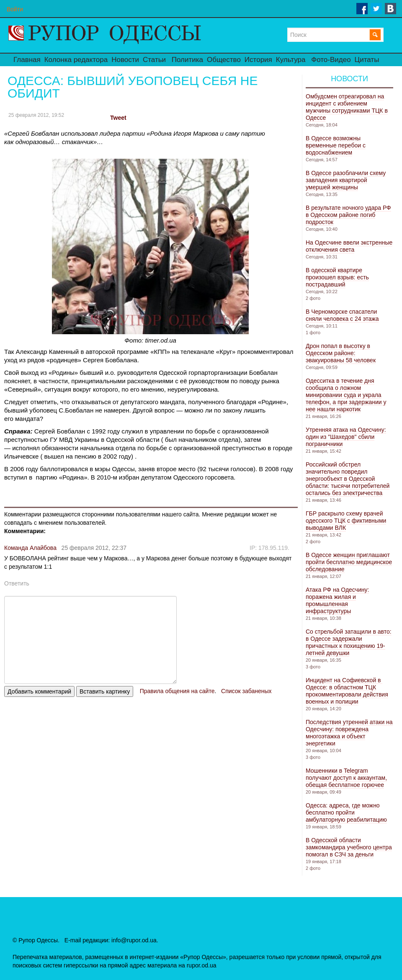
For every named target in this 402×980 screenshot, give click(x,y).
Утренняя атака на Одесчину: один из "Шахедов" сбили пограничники (346, 437)
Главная (27, 60)
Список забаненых (246, 691)
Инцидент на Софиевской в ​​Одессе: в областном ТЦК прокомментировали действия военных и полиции (347, 691)
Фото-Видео (331, 60)
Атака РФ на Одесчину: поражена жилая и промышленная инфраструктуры (337, 600)
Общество (224, 60)
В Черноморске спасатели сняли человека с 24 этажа (342, 315)
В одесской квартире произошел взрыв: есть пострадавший (337, 277)
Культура (291, 60)
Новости (125, 60)
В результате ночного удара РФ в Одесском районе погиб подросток (348, 215)
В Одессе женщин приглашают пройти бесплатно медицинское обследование (349, 562)
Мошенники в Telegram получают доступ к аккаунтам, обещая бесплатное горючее (346, 778)
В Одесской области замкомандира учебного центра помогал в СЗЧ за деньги (349, 847)
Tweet (118, 118)
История (258, 60)
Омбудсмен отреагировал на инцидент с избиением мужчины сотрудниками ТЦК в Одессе (347, 107)
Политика (187, 60)
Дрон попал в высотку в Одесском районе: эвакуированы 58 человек (341, 353)
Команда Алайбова (30, 548)
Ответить (17, 583)
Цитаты (367, 60)
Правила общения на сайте (177, 691)
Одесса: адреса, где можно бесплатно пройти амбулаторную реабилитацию (346, 812)
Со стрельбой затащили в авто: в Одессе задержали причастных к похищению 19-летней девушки (349, 642)
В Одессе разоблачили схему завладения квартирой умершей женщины (346, 180)
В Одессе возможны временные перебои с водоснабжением (336, 145)
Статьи (154, 60)
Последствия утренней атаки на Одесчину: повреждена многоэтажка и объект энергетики (349, 733)
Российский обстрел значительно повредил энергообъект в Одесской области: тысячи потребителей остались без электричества (348, 479)
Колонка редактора (76, 60)
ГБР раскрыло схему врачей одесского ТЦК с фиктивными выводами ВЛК (346, 521)
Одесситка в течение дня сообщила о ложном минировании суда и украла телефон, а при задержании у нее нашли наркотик (346, 395)
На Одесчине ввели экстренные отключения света (349, 246)
